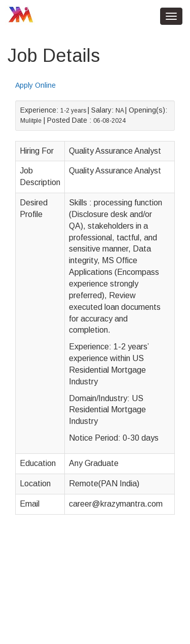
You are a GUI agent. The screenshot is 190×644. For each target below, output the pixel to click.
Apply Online (35, 85)
